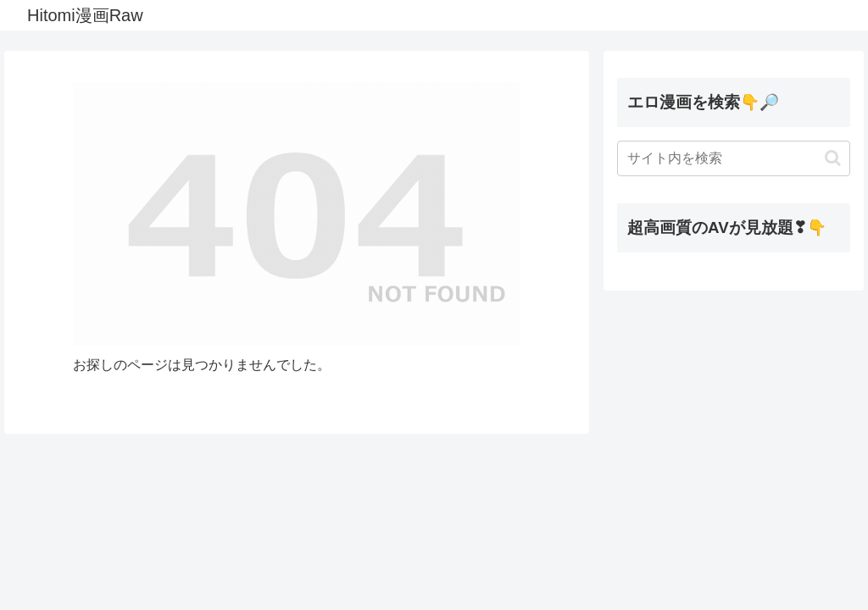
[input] (733, 158)
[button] (833, 158)
